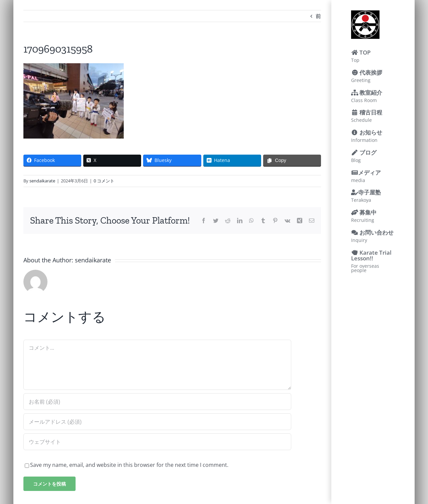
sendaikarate (42, 181)
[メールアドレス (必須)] (157, 422)
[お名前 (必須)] (157, 402)
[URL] (157, 442)
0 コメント (104, 181)
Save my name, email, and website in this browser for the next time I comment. (129, 465)
